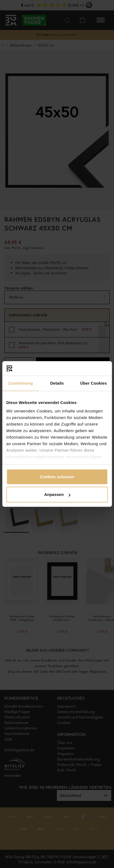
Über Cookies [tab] (94, 383)
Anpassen (57, 494)
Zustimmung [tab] (21, 383)
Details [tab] (57, 383)
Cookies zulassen (57, 477)
